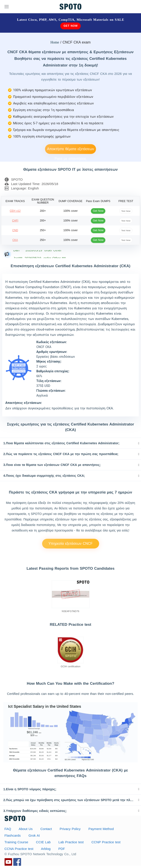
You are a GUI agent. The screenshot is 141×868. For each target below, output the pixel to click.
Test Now (126, 211)
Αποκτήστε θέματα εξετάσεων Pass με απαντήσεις (70, 150)
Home (55, 42)
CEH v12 (15, 211)
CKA (15, 240)
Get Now (70, 26)
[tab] (70, 443)
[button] (70, 443)
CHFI (15, 221)
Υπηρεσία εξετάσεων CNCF (70, 544)
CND (15, 230)
